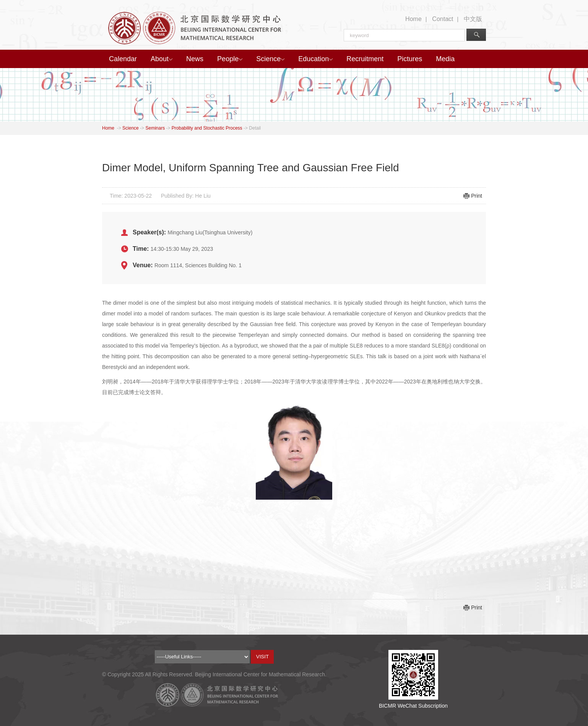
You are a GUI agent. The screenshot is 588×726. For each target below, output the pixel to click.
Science (270, 59)
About (162, 59)
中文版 (473, 19)
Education (315, 59)
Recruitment (365, 59)
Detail (255, 128)
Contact (443, 19)
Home (413, 19)
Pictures (410, 59)
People (230, 59)
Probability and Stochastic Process (207, 128)
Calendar (123, 59)
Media (445, 59)
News (195, 59)
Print (477, 196)
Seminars (155, 128)
